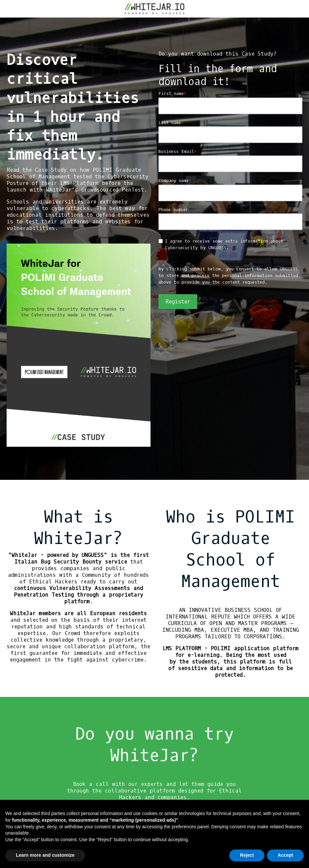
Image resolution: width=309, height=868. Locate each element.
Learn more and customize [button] (45, 855)
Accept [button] (285, 855)
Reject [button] (247, 855)
